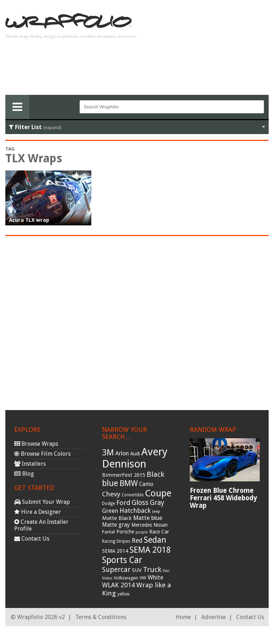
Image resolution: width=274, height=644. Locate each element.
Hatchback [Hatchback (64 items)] (135, 510)
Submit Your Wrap (42, 502)
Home (183, 617)
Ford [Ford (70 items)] (123, 503)
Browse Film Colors (42, 454)
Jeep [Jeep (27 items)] (156, 511)
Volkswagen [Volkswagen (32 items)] (126, 578)
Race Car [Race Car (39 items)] (159, 532)
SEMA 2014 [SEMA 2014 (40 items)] (115, 551)
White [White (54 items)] (156, 577)
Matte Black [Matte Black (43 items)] (117, 518)
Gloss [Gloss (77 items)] (140, 503)
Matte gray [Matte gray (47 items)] (116, 525)
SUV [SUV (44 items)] (137, 570)
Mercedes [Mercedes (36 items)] (142, 525)
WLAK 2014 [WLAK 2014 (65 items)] (118, 585)
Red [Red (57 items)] (137, 541)
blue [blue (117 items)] (110, 483)
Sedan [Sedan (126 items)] (155, 540)
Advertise (214, 617)
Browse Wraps (36, 444)
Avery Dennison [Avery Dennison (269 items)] (135, 458)
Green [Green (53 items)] (110, 511)
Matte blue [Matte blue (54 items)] (148, 518)
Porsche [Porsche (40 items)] (125, 532)
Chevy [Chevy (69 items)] (111, 494)
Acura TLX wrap (29, 220)
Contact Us (32, 539)
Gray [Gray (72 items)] (157, 503)
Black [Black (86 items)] (155, 474)
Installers (30, 464)
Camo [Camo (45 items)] (146, 484)
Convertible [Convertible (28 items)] (133, 495)
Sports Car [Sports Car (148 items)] (122, 560)
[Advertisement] (212, 50)
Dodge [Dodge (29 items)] (108, 504)
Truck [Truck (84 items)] (152, 569)
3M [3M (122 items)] (108, 453)
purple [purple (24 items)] (142, 532)
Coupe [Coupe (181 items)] (158, 493)
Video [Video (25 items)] (107, 578)
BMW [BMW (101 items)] (129, 483)
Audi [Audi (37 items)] (135, 454)
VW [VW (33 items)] (143, 578)
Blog (24, 474)
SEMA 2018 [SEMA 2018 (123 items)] (150, 550)
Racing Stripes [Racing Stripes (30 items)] (116, 541)
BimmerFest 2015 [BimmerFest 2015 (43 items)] (124, 475)
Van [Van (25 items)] (166, 571)
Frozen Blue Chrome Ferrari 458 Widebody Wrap (224, 498)
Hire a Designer (38, 512)
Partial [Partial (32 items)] (108, 532)
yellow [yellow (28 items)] (123, 594)
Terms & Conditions (101, 617)
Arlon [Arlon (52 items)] (122, 453)
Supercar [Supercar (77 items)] (116, 570)
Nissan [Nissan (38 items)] (161, 525)
